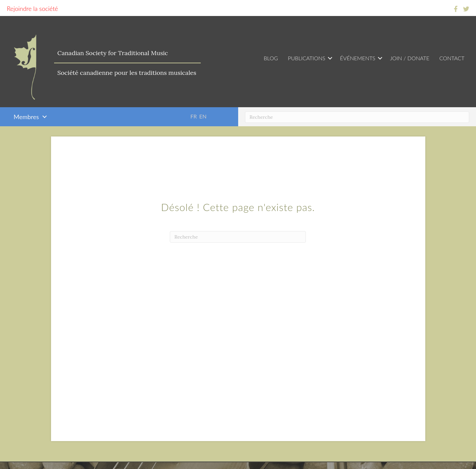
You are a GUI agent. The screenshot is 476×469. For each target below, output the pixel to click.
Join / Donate (410, 58)
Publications (307, 58)
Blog (271, 58)
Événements (358, 58)
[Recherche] (357, 117)
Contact (452, 58)
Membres (26, 117)
